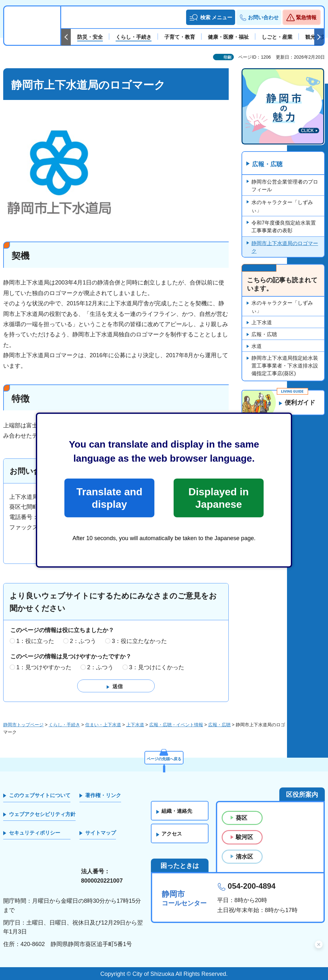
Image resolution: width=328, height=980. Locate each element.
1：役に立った (35, 641)
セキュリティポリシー (35, 833)
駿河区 (244, 837)
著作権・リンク (103, 796)
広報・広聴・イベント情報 (176, 725)
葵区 (242, 818)
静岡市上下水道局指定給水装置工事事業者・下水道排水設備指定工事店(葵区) (285, 366)
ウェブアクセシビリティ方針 (42, 814)
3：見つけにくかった (157, 667)
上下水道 (262, 323)
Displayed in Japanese (218, 498)
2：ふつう (83, 641)
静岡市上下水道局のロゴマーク (285, 247)
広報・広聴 (268, 164)
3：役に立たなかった (139, 641)
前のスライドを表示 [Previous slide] (66, 37)
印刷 (227, 57)
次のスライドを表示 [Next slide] (319, 37)
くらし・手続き (64, 725)
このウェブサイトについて (40, 796)
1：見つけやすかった (44, 667)
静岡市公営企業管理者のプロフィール (285, 186)
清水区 (244, 857)
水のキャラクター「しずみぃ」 (282, 206)
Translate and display (109, 498)
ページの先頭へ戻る (164, 758)
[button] (211, 17)
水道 (257, 346)
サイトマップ (101, 833)
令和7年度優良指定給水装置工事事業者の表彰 (284, 227)
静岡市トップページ (23, 725)
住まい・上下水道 (103, 725)
